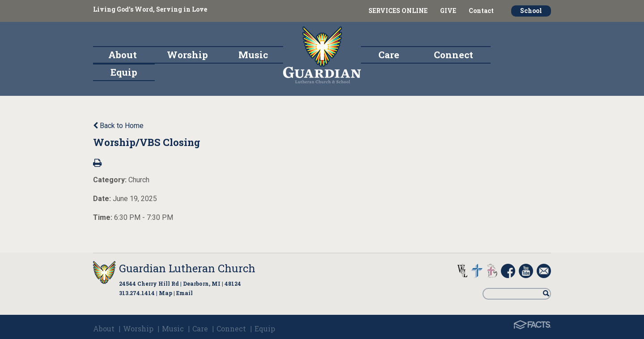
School (531, 11)
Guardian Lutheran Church (187, 268)
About (104, 328)
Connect (231, 328)
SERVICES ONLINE (398, 11)
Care (200, 328)
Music (173, 328)
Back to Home (118, 126)
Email (184, 293)
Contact (481, 11)
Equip (265, 328)
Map (165, 293)
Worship (138, 328)
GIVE (448, 11)
